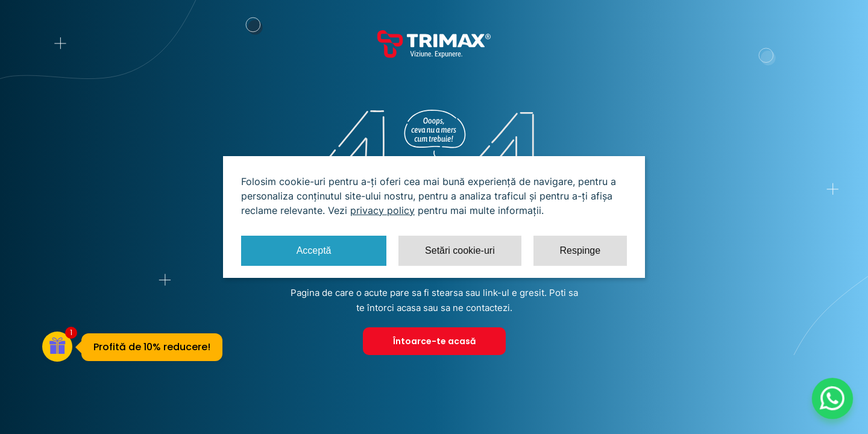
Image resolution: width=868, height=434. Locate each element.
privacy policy (382, 210)
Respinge (580, 250)
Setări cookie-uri (460, 250)
